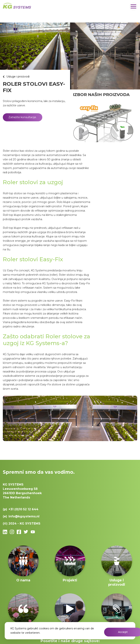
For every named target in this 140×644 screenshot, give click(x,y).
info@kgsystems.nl (24, 516)
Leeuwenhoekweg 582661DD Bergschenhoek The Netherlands (22, 491)
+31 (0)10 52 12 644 (23, 509)
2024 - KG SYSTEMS (24, 524)
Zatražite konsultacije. (23, 117)
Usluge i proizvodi (18, 77)
